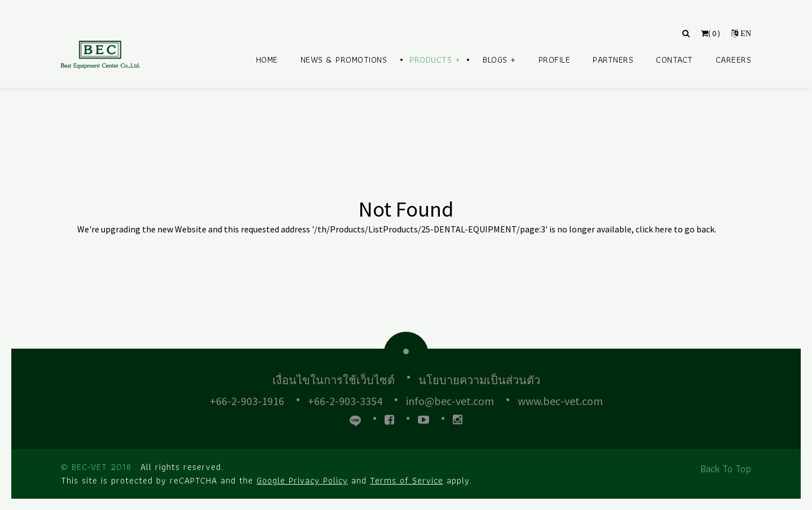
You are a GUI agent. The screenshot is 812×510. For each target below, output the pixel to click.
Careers (734, 60)
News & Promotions (344, 60)
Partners (613, 60)
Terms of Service (407, 480)
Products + (435, 60)
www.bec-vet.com (560, 401)
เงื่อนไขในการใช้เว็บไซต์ (334, 380)
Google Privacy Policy (302, 480)
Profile (555, 60)
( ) (710, 33)
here (663, 229)
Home (267, 60)
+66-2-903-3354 (345, 401)
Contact (674, 60)
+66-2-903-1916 (247, 401)
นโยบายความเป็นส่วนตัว (479, 380)
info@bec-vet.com (450, 401)
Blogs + (499, 60)
